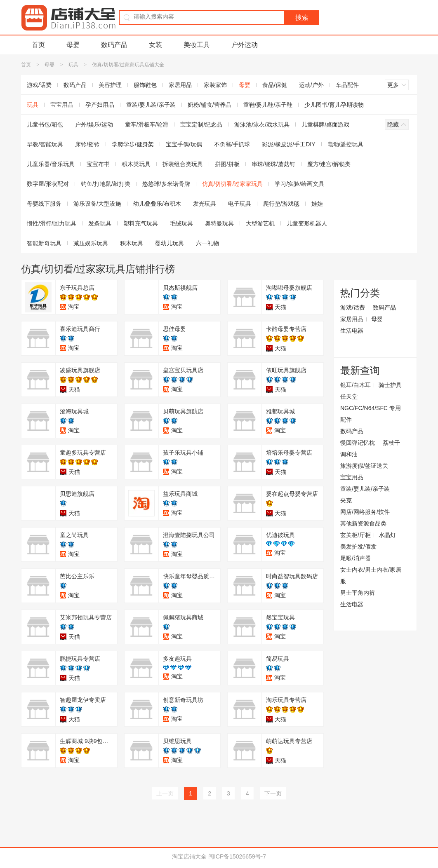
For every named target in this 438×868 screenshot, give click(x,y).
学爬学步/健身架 (133, 144)
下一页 (273, 793)
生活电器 (352, 331)
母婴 (73, 45)
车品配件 (347, 85)
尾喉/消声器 (356, 558)
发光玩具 (205, 204)
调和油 (349, 454)
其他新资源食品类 (363, 523)
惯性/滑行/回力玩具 (52, 223)
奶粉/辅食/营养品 (210, 105)
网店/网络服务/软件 (365, 512)
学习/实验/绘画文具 (299, 184)
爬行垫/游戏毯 (281, 204)
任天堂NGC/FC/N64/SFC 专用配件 (371, 408)
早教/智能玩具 (45, 144)
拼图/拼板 (227, 164)
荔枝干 (391, 443)
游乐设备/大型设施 (97, 204)
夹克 (346, 500)
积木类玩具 (136, 164)
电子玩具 (240, 204)
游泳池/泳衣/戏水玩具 (262, 124)
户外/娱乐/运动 (94, 124)
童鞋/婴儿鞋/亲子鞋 (268, 105)
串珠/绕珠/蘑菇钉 (273, 164)
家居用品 (180, 85)
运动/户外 (311, 85)
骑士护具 (390, 385)
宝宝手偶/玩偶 (184, 144)
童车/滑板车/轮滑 (147, 124)
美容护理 (110, 85)
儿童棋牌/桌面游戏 (325, 124)
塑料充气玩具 (141, 223)
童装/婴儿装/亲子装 (151, 105)
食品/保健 (275, 85)
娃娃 (317, 204)
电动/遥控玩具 (346, 144)
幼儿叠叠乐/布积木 (157, 204)
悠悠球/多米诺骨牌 (166, 184)
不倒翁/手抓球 (232, 144)
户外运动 (245, 45)
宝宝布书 (98, 164)
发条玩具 (100, 223)
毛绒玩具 (181, 223)
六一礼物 (207, 243)
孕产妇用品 (100, 105)
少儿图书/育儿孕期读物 (334, 105)
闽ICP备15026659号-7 (237, 856)
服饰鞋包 (145, 85)
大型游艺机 (260, 223)
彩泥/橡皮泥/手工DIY (288, 144)
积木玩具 (132, 243)
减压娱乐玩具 (91, 243)
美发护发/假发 (358, 547)
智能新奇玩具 (44, 243)
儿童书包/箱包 (45, 124)
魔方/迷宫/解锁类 (329, 164)
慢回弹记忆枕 (358, 443)
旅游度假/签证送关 (364, 466)
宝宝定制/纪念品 (201, 124)
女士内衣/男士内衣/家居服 (371, 575)
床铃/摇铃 (87, 144)
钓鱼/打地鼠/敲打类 (106, 184)
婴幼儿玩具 (170, 243)
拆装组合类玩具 (183, 164)
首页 (38, 45)
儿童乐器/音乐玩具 (51, 164)
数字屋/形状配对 (48, 184)
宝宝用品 (62, 105)
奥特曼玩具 (219, 223)
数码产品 (114, 45)
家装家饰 (215, 85)
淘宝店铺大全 (189, 856)
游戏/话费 (39, 85)
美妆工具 (197, 45)
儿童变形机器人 (307, 223)
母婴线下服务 (44, 204)
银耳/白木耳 (356, 385)
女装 (155, 45)
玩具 (73, 65)
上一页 (165, 793)
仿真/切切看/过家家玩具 (233, 184)
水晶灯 (387, 535)
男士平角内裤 (358, 593)
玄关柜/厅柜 (356, 535)
